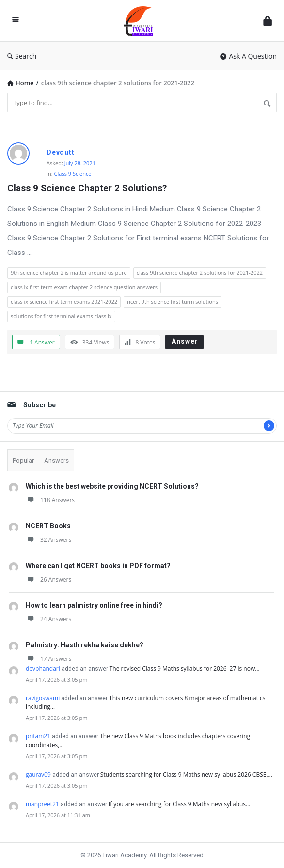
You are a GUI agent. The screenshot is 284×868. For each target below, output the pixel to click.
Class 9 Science (73, 173)
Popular (23, 460)
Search (22, 56)
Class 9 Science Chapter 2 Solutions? (87, 188)
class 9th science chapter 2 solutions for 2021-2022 (200, 273)
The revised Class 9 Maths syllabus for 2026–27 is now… (185, 668)
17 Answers (48, 659)
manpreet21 (42, 804)
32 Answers (48, 540)
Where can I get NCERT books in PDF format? (98, 566)
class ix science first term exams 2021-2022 (64, 302)
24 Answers (48, 619)
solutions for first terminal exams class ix (61, 316)
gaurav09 (38, 774)
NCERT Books (48, 526)
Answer (185, 341)
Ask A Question (248, 56)
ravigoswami (43, 698)
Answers (56, 460)
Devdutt (61, 152)
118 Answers (50, 500)
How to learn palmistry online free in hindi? (94, 605)
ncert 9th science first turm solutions (173, 302)
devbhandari (43, 668)
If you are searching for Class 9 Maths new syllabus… (180, 804)
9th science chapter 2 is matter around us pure (69, 273)
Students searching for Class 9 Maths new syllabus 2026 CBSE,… (186, 774)
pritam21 (38, 736)
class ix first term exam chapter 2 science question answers (84, 287)
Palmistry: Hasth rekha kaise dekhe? (85, 645)
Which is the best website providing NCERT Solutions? (112, 486)
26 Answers (48, 579)
